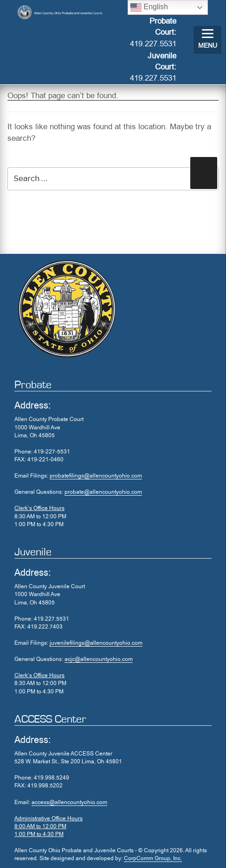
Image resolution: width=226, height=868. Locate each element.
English (149, 7)
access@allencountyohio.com (69, 802)
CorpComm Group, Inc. (153, 858)
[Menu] (207, 40)
